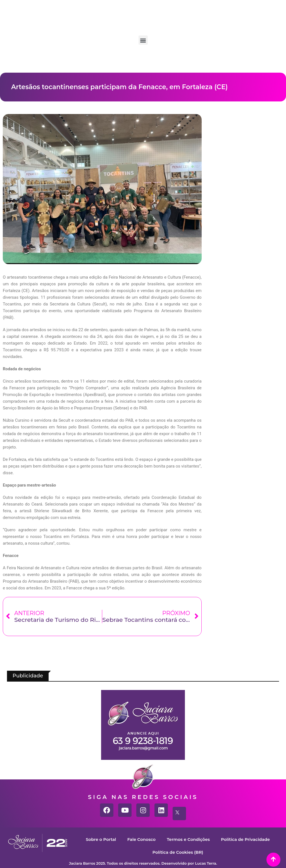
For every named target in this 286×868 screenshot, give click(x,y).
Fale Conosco (141, 839)
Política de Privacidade (246, 839)
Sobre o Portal (100, 839)
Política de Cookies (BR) (178, 852)
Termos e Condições (188, 839)
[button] (143, 40)
